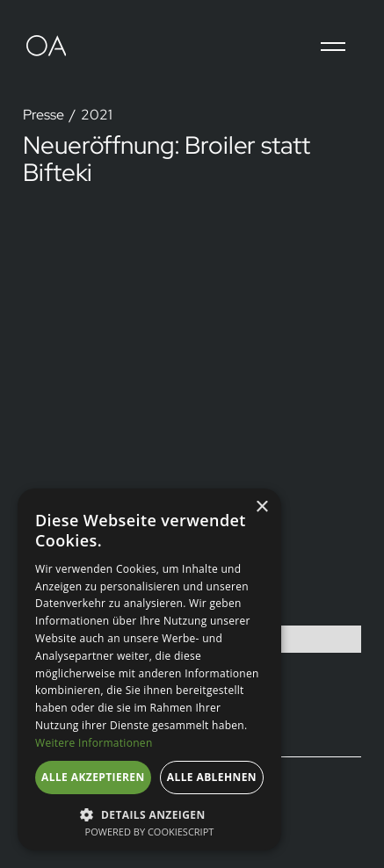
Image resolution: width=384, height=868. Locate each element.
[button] (333, 47)
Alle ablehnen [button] (212, 777)
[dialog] (149, 669)
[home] (53, 47)
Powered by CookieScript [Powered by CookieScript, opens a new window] (150, 832)
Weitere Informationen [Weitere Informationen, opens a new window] (94, 743)
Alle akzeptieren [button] (93, 777)
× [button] (261, 507)
